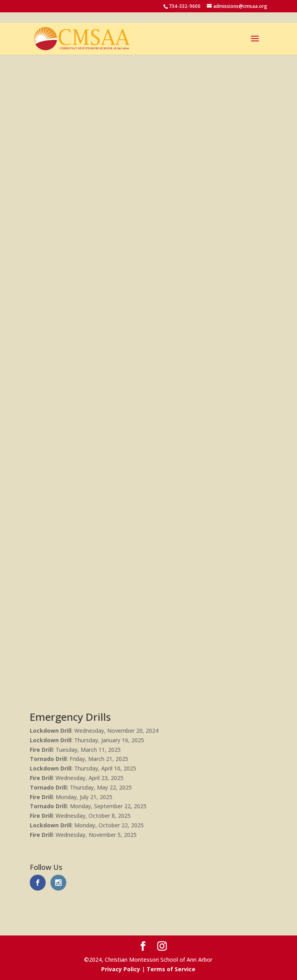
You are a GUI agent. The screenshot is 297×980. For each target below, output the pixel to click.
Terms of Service (171, 969)
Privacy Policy (121, 969)
